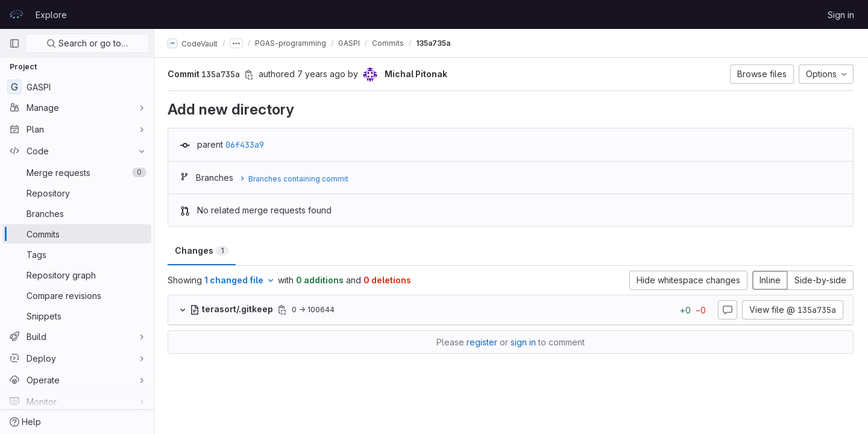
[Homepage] (16, 14)
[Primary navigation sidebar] (14, 43)
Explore (51, 15)
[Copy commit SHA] (250, 75)
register (483, 342)
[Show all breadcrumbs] (237, 43)
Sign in (841, 15)
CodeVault (194, 43)
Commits (389, 43)
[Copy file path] (283, 310)
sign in (524, 342)
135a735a (434, 43)
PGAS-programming (292, 43)
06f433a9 (246, 145)
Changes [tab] (203, 250)
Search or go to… (87, 43)
